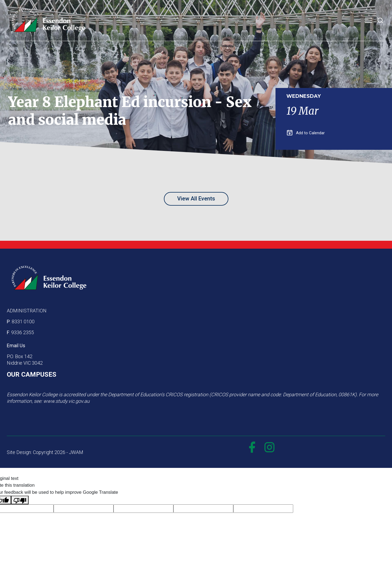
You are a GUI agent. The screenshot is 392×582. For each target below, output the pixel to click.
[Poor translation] (20, 500)
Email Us (16, 345)
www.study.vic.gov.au (66, 401)
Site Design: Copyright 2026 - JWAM (45, 452)
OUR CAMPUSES (32, 374)
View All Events (196, 199)
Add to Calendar (306, 133)
